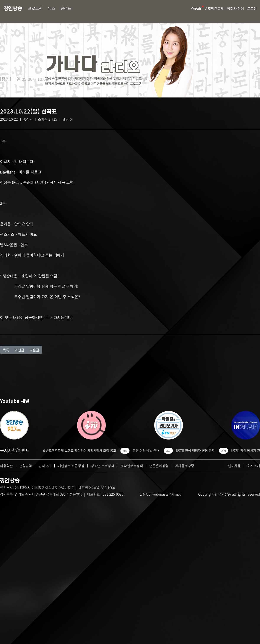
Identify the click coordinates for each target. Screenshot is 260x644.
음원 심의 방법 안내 (149, 450)
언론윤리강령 (159, 466)
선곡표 (51, 92)
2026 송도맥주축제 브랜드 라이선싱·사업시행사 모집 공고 (80, 450)
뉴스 (51, 8)
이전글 (19, 350)
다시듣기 (80, 92)
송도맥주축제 (214, 8)
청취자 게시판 (30, 92)
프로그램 (35, 8)
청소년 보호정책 (102, 466)
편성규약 (26, 466)
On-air (196, 8)
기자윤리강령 (185, 466)
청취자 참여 (236, 8)
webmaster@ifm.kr (167, 494)
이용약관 (6, 466)
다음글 (34, 350)
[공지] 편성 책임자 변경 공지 (198, 450)
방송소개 (7, 92)
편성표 (66, 8)
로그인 (252, 8)
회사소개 (254, 466)
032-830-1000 (104, 488)
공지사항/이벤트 (15, 450)
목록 (6, 350)
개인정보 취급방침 (71, 466)
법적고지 (45, 466)
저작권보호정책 (132, 466)
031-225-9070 (113, 494)
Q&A (65, 92)
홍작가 (28, 119)
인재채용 (234, 466)
